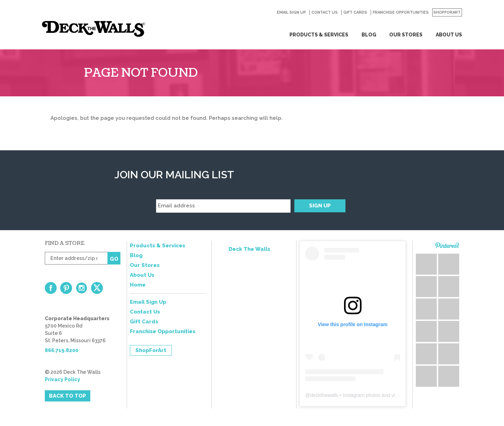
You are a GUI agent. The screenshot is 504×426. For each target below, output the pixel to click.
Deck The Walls (249, 249)
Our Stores (406, 35)
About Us (449, 35)
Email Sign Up (291, 12)
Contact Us (325, 12)
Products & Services (319, 35)
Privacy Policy (62, 379)
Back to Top (68, 396)
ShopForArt (447, 12)
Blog (369, 35)
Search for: (268, 13)
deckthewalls (324, 395)
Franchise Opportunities (401, 12)
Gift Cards (355, 12)
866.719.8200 (62, 350)
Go (114, 259)
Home (138, 285)
